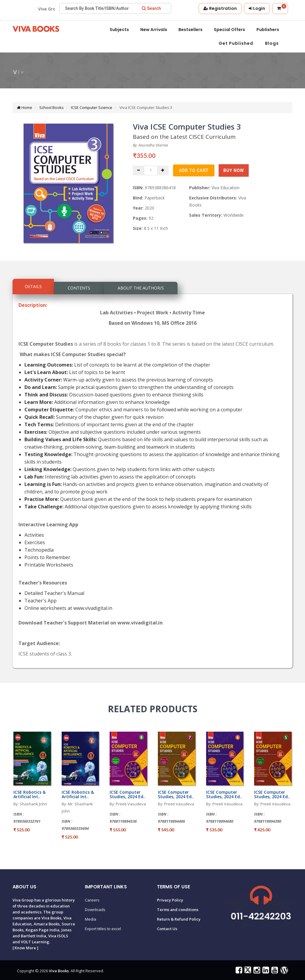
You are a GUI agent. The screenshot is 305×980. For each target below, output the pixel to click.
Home (25, 107)
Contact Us (167, 929)
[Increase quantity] (163, 170)
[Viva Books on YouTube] (274, 971)
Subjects (119, 30)
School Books (51, 107)
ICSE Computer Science (91, 107)
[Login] (257, 9)
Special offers (229, 30)
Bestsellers (190, 30)
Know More (25, 948)
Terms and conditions (178, 910)
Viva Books (59, 971)
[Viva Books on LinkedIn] (265, 971)
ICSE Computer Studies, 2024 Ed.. (128, 794)
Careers (92, 900)
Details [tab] (33, 286)
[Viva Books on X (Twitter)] (247, 971)
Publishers (268, 30)
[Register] (220, 9)
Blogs (272, 43)
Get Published (236, 43)
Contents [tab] (79, 288)
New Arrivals (154, 30)
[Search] (151, 8)
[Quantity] (151, 170)
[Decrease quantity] (139, 170)
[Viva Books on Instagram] (256, 971)
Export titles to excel (103, 929)
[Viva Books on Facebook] (238, 971)
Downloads (95, 910)
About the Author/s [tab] (141, 288)
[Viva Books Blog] (283, 971)
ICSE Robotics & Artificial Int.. (29, 794)
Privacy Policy (170, 900)
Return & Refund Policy (179, 919)
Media (91, 919)
